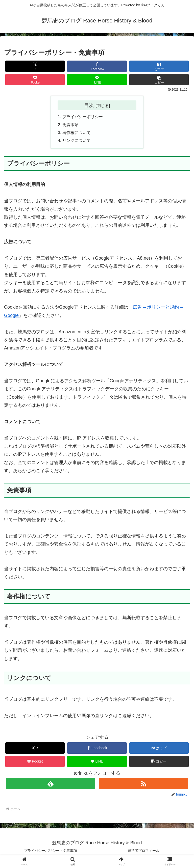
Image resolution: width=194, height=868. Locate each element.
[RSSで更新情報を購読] (143, 785)
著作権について (77, 133)
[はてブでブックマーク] (159, 66)
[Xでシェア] (35, 66)
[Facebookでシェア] (97, 66)
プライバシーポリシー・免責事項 (51, 852)
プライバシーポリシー (83, 117)
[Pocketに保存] (35, 80)
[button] (159, 80)
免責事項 (70, 125)
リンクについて (77, 142)
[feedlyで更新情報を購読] (50, 785)
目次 (89, 105)
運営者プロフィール (143, 852)
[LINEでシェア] (97, 80)
